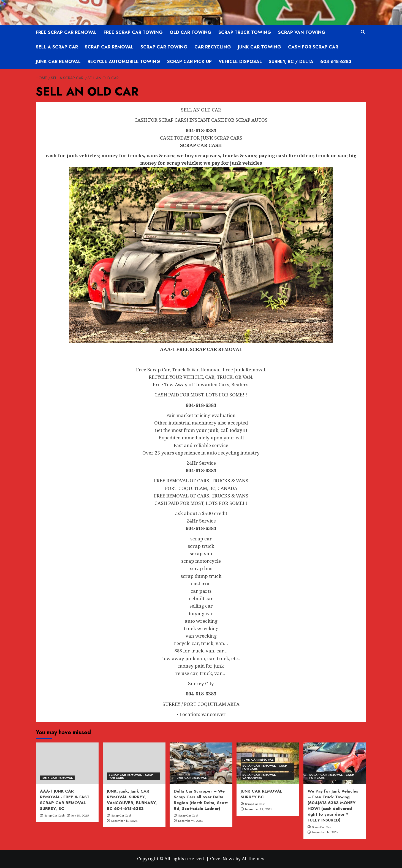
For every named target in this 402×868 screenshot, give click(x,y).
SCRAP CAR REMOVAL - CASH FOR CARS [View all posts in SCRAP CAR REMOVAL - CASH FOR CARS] (131, 776)
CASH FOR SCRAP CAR (313, 47)
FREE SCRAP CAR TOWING (133, 32)
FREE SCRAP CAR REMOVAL (66, 32)
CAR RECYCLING (213, 47)
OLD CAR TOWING (191, 32)
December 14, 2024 (124, 821)
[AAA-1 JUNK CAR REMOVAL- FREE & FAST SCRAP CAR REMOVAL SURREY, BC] (67, 763)
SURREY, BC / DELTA (291, 62)
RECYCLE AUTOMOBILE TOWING (124, 62)
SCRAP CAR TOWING (164, 47)
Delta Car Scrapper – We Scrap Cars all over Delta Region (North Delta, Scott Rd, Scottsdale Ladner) (201, 800)
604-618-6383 (336, 62)
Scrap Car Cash (55, 815)
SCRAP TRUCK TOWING (245, 32)
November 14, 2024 (325, 832)
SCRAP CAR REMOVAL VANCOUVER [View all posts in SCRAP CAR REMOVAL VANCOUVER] (259, 776)
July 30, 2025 (80, 815)
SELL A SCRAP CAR (57, 47)
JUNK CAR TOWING (260, 47)
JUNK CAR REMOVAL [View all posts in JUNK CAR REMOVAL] (57, 778)
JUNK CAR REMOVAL (58, 62)
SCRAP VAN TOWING (302, 32)
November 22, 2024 (259, 809)
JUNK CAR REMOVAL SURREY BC (262, 794)
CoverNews (222, 859)
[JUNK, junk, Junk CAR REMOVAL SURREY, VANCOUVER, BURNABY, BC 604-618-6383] (134, 763)
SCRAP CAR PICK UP (189, 62)
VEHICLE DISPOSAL (240, 62)
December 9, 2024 (190, 821)
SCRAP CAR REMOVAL (109, 47)
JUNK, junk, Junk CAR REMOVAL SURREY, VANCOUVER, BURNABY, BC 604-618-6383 (132, 800)
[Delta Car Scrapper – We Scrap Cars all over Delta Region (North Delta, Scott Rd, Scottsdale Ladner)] (201, 763)
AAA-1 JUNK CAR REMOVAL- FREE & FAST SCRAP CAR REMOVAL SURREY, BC (65, 800)
